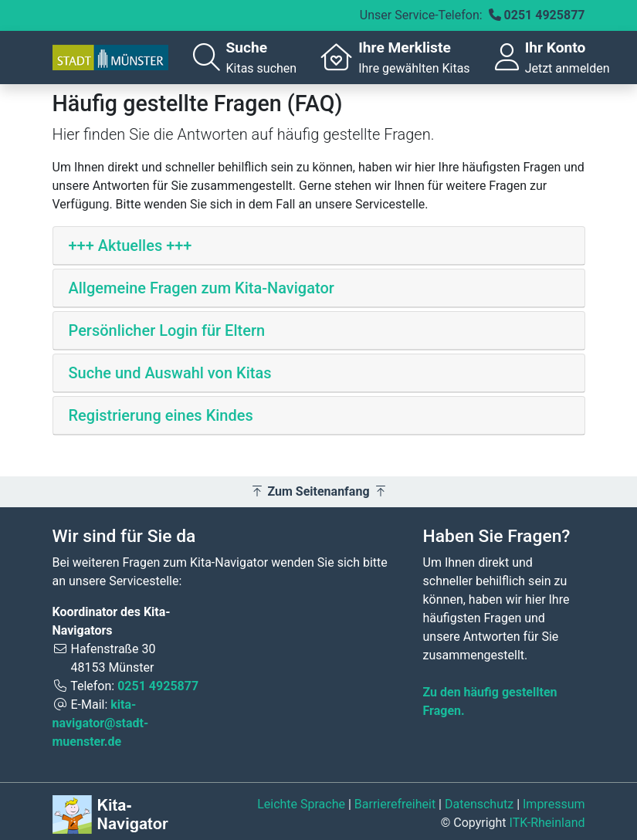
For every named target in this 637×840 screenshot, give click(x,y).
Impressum (554, 804)
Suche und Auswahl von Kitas (170, 373)
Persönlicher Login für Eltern (167, 330)
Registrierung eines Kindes (161, 415)
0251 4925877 (545, 15)
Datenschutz (479, 804)
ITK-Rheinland (547, 823)
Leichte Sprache (301, 804)
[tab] (319, 246)
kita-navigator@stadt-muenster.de (101, 723)
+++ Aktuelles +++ (130, 246)
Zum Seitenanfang (319, 491)
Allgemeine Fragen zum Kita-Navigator (202, 288)
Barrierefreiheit (395, 804)
